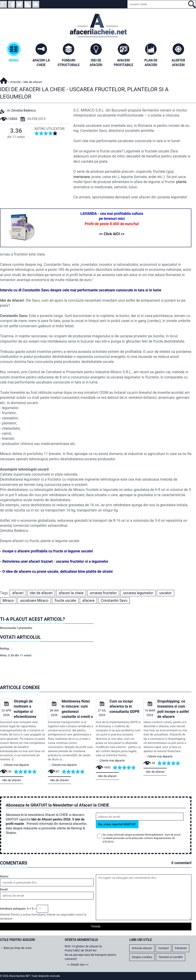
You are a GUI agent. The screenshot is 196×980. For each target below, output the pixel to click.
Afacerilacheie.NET (4, 80)
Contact (163, 948)
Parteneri (181, 948)
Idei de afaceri (12, 780)
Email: (4, 889)
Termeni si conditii (171, 957)
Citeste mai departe (16, 765)
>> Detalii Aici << (78, 965)
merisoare (82, 177)
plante (181, 182)
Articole (15, 82)
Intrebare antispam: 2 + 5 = (18, 909)
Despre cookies (142, 957)
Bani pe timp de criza (18, 948)
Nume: (4, 876)
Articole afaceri (142, 948)
